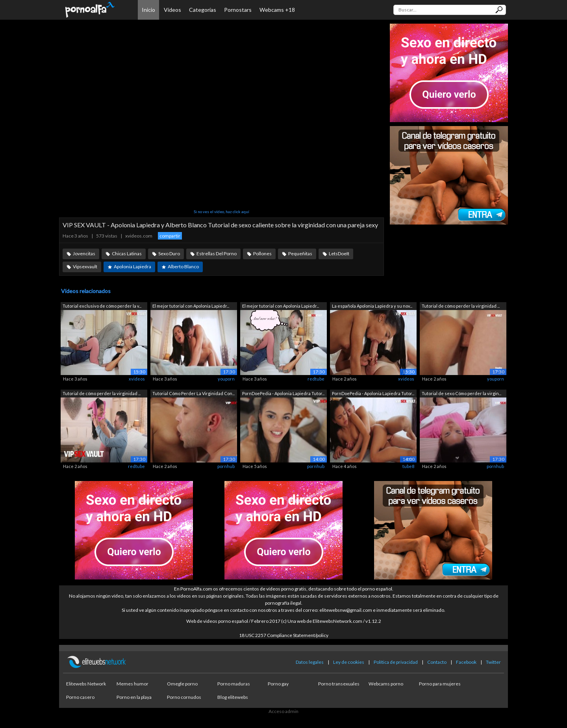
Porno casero (80, 697)
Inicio (148, 10)
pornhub (226, 466)
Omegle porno (182, 684)
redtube (316, 379)
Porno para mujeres (440, 684)
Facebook (466, 662)
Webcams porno (386, 684)
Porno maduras (234, 684)
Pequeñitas (300, 253)
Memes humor (132, 684)
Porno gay (278, 684)
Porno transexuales (339, 684)
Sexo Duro (169, 253)
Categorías (203, 10)
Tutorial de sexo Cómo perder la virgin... (461, 393)
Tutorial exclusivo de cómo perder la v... (102, 306)
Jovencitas (84, 253)
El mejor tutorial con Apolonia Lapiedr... (191, 306)
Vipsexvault (85, 266)
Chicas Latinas (127, 253)
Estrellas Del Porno (217, 253)
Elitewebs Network (86, 684)
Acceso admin (283, 711)
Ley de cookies (349, 662)
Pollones (262, 253)
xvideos (137, 379)
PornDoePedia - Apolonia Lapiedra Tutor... (283, 393)
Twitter (493, 662)
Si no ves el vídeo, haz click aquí (221, 212)
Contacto (437, 662)
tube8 (408, 466)
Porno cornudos (184, 697)
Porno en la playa (134, 697)
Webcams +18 (277, 10)
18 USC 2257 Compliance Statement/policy (284, 635)
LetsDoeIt (339, 253)
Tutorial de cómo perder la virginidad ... (461, 306)
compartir (170, 236)
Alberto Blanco (183, 266)
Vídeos (172, 10)
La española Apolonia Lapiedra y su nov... (372, 306)
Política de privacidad (396, 662)
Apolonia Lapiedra (132, 266)
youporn (226, 379)
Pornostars (238, 10)
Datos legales (310, 662)
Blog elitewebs (233, 697)
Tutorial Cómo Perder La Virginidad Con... (194, 393)
